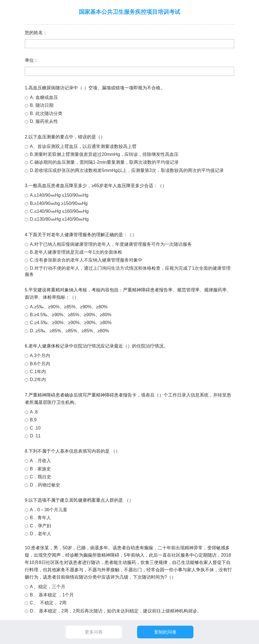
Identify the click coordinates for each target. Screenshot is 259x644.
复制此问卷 (165, 632)
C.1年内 (38, 372)
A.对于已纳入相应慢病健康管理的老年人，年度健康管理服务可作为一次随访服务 (111, 244)
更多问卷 (94, 632)
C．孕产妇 (41, 526)
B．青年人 (40, 518)
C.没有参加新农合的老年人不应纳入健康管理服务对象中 (86, 260)
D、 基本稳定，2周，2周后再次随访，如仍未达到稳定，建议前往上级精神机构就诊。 (116, 611)
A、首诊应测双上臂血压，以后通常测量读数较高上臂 (83, 146)
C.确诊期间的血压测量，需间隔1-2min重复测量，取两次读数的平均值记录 (104, 162)
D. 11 (35, 436)
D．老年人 (41, 534)
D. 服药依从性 (44, 121)
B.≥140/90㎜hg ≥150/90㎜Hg (59, 203)
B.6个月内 (40, 364)
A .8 (34, 412)
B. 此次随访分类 (46, 113)
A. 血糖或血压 (44, 97)
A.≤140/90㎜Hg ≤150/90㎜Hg (59, 195)
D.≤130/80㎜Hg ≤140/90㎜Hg (59, 219)
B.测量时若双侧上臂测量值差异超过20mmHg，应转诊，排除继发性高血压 (104, 154)
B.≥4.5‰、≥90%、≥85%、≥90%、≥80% (71, 315)
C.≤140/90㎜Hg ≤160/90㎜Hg (59, 211)
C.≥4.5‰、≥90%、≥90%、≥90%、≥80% (71, 323)
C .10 (35, 428)
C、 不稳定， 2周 (48, 603)
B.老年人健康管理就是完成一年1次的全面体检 (76, 252)
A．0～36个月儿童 (49, 510)
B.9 (33, 420)
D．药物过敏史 (45, 485)
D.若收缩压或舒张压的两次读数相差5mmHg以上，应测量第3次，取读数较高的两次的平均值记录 (127, 170)
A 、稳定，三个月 (48, 587)
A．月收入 (40, 461)
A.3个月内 (40, 356)
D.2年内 (38, 379)
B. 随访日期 (42, 105)
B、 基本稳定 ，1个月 (52, 595)
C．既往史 (41, 477)
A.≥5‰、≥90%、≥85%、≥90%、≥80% (69, 307)
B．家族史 (40, 469)
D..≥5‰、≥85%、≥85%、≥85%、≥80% (69, 331)
